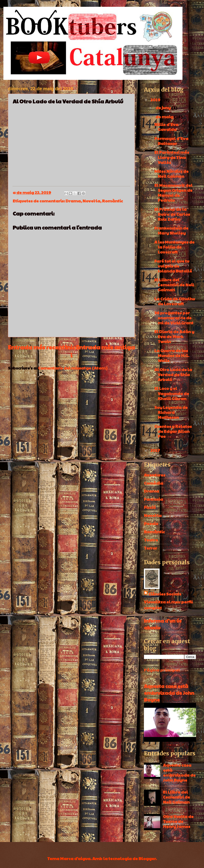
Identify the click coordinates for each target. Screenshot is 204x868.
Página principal (162, 670)
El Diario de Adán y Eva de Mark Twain (174, 336)
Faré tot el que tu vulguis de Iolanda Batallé (173, 266)
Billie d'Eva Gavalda (166, 127)
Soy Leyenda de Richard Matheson (171, 412)
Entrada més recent (36, 347)
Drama (73, 201)
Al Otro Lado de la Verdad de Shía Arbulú (173, 374)
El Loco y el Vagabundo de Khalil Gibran (172, 393)
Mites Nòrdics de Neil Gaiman (171, 174)
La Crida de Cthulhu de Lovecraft (175, 301)
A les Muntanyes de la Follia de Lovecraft (174, 247)
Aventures (155, 475)
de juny (163, 108)
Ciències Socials (165, 594)
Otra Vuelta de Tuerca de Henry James (178, 821)
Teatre (151, 540)
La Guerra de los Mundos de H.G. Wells (172, 355)
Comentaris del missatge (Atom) (73, 368)
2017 (155, 450)
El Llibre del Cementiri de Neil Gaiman (174, 285)
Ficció (150, 507)
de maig (165, 117)
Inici (70, 351)
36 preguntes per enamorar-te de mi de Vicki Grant (174, 318)
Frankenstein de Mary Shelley (171, 230)
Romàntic (112, 201)
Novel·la (91, 201)
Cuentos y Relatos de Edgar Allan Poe (173, 431)
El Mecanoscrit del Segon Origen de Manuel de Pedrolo (173, 193)
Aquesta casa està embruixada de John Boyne (169, 693)
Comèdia (154, 483)
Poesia (151, 523)
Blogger (147, 858)
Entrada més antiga (105, 347)
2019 (156, 100)
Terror (151, 548)
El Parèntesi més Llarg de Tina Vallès (172, 157)
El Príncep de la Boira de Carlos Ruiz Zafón (172, 214)
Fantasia (153, 499)
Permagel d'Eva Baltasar (171, 141)
